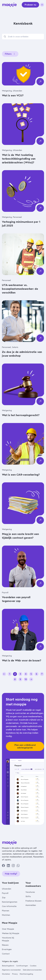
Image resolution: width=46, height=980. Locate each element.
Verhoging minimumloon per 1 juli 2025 (21, 224)
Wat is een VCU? (13, 95)
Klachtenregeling (26, 974)
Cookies (33, 966)
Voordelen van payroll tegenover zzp (16, 599)
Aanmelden (31, 905)
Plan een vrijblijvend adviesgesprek (25, 746)
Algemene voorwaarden (11, 970)
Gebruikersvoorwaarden (32, 970)
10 (26, 679)
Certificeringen (22, 966)
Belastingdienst (8, 966)
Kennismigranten (10, 902)
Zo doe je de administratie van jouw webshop (22, 354)
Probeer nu (30, 5)
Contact (6, 954)
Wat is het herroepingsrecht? (21, 415)
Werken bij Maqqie (11, 933)
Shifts (28, 896)
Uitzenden (7, 889)
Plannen (6, 911)
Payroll (5, 893)
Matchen (6, 915)
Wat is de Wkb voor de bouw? (22, 660)
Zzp (4, 898)
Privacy (15, 974)
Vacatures (30, 892)
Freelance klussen (33, 901)
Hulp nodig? (11, 874)
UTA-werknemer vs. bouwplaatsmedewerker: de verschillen (20, 289)
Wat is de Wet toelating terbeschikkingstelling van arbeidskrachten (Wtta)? (19, 159)
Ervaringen (7, 949)
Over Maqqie (8, 929)
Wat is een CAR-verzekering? (21, 475)
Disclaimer (6, 974)
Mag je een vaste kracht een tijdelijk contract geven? (20, 536)
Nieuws (5, 945)
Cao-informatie (9, 906)
